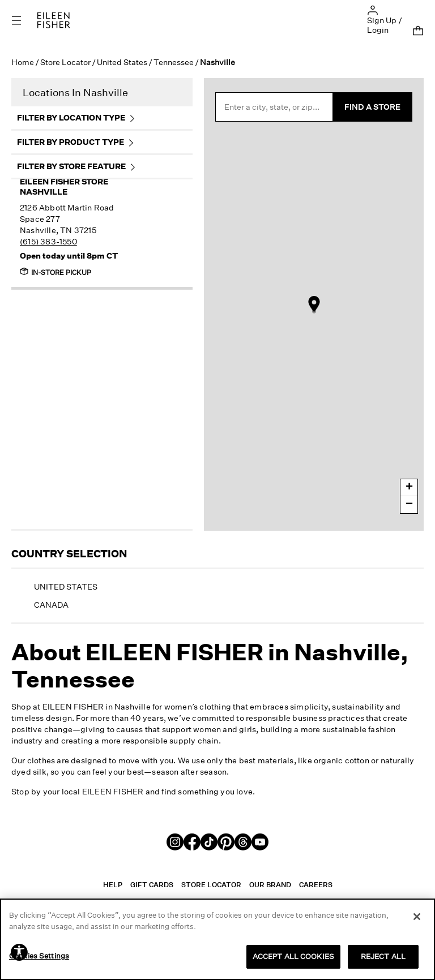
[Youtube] (260, 841)
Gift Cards (152, 885)
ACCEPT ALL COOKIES (293, 956)
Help (113, 885)
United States (122, 62)
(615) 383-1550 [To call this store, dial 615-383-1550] (48, 241)
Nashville (86, 186)
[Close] (417, 917)
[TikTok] (209, 841)
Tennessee (174, 62)
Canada (51, 605)
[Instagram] (175, 841)
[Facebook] (192, 841)
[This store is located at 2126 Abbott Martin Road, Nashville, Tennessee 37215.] (86, 225)
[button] (373, 9)
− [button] (409, 505)
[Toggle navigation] (24, 20)
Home (23, 62)
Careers (316, 885)
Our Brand (270, 885)
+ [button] (409, 488)
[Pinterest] (226, 841)
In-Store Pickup (56, 272)
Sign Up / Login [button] (385, 25)
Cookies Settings (39, 956)
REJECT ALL (383, 956)
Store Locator (65, 62)
